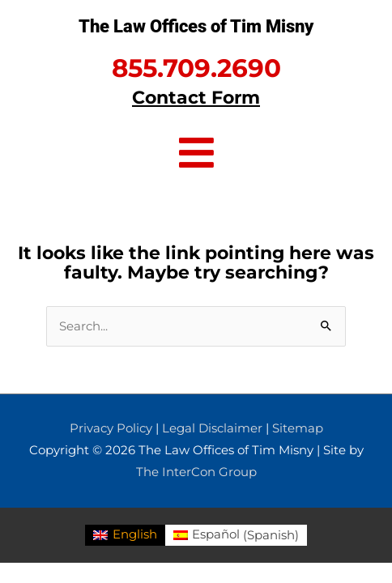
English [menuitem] (135, 534)
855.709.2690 (196, 68)
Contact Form (196, 97)
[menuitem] (125, 535)
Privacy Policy (111, 428)
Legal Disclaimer (212, 428)
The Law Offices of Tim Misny (196, 26)
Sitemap (298, 428)
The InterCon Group (196, 472)
